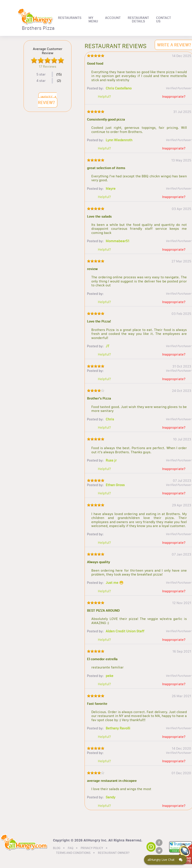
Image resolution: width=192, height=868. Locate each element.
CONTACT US (164, 20)
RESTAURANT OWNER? (114, 853)
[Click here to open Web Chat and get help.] (165, 860)
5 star (41, 74)
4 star (41, 81)
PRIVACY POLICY (92, 848)
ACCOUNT (113, 18)
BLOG (57, 848)
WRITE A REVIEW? (47, 100)
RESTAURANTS (70, 18)
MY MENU (93, 20)
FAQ (71, 848)
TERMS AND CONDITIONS (73, 853)
